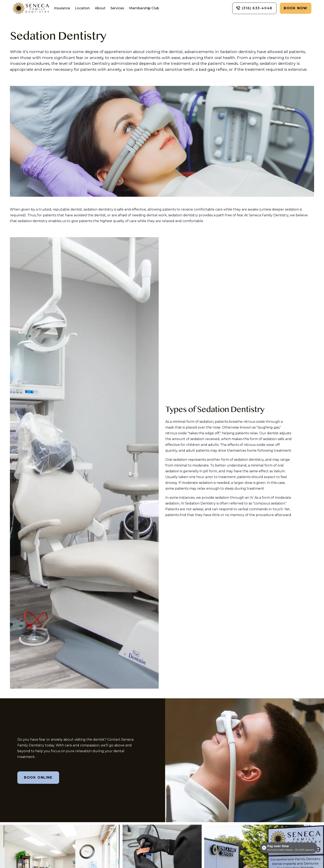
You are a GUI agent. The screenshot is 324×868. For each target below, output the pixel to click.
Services (117, 8)
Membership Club (144, 8)
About (100, 8)
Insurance (62, 8)
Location (82, 8)
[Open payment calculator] (289, 848)
